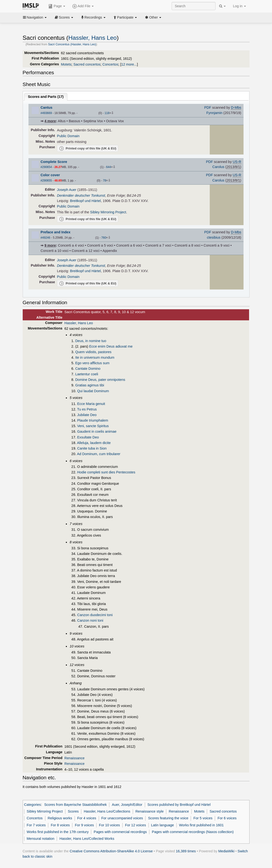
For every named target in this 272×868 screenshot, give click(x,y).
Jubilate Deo (87, 415)
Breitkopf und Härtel (85, 201)
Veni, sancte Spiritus (93, 426)
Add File (83, 6)
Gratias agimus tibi (90, 385)
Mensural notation (41, 839)
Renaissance (74, 758)
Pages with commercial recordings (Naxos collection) (193, 832)
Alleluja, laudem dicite (94, 443)
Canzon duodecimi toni (95, 615)
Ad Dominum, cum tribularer (99, 454)
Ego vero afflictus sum (92, 363)
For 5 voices (203, 818)
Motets (66, 64)
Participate (125, 17)
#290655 (46, 181)
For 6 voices (227, 818)
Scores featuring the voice (168, 818)
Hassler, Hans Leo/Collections (107, 811)
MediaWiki (227, 851)
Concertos (110, 64)
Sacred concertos (87, 64)
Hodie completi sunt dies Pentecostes (106, 472)
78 (104, 181)
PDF (208, 108)
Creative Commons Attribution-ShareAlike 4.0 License (111, 851)
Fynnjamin (214, 113)
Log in (239, 6)
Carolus (218, 167)
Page (57, 6)
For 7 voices (36, 825)
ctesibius (214, 237)
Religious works (60, 818)
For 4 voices (87, 818)
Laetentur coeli (87, 374)
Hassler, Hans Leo (92, 38)
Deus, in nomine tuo (91, 341)
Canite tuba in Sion (92, 448)
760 (104, 238)
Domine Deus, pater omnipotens (100, 380)
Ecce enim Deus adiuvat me (111, 346)
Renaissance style (150, 811)
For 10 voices (109, 825)
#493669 (46, 113)
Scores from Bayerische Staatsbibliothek (75, 805)
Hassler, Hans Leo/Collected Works (87, 839)
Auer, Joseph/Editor (127, 805)
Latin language (163, 825)
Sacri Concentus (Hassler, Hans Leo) (72, 44)
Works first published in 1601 (201, 825)
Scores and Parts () (46, 97)
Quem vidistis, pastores (93, 352)
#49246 (45, 238)
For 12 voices (136, 825)
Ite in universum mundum (95, 357)
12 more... (129, 64)
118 (107, 113)
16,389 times (186, 851)
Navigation (35, 17)
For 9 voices (84, 825)
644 (109, 167)
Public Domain (68, 136)
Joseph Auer (67, 190)
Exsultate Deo (88, 437)
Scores (64, 17)
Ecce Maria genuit (91, 404)
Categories (33, 805)
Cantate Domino (88, 369)
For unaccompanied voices (122, 818)
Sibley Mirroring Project (108, 212)
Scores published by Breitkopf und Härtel (179, 805)
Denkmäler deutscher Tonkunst (81, 195)
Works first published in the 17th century (58, 832)
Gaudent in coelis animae (97, 431)
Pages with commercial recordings (120, 832)
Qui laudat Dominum (93, 391)
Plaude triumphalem (93, 420)
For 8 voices (60, 825)
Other (153, 17)
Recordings (93, 17)
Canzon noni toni (90, 620)
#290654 (46, 167)
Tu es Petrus (87, 409)
